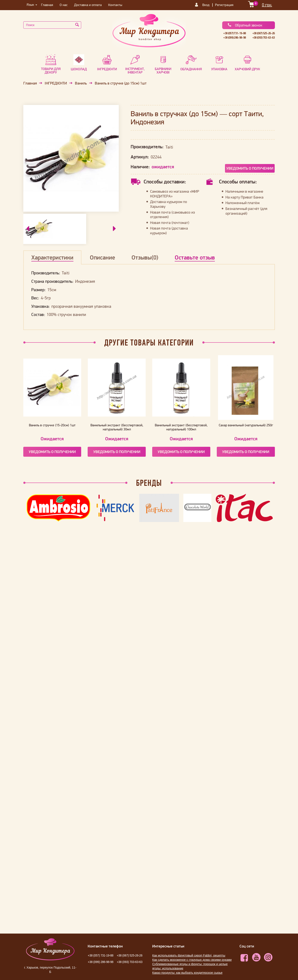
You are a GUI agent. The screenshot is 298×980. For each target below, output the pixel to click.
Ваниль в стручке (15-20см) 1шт (52, 425)
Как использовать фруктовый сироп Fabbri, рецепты (189, 955)
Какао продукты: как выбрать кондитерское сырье (187, 973)
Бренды (149, 483)
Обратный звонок (245, 25)
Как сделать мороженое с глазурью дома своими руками (192, 960)
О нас (64, 5)
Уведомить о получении (250, 168)
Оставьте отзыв (195, 257)
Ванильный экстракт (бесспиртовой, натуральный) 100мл (181, 427)
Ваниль (81, 83)
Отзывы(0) (145, 257)
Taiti (169, 147)
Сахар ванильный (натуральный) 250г (246, 425)
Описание (102, 257)
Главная (47, 5)
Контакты (115, 5)
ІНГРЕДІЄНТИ (56, 83)
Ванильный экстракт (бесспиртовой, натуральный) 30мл (117, 427)
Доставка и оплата (88, 5)
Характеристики (52, 257)
